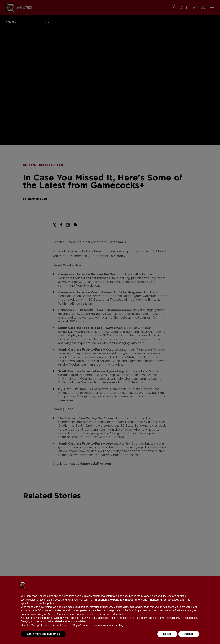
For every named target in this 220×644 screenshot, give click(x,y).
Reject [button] (167, 634)
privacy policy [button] (149, 596)
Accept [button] (189, 634)
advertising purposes (152, 610)
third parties (81, 607)
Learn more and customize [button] (43, 634)
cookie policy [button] (46, 603)
